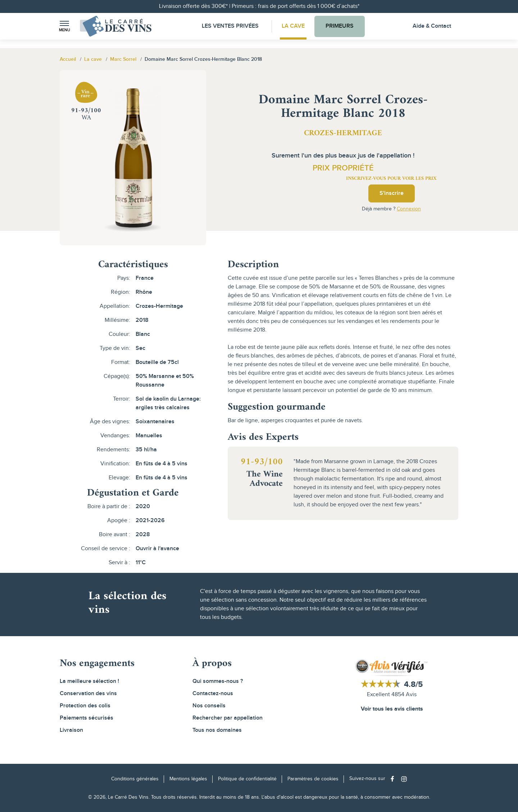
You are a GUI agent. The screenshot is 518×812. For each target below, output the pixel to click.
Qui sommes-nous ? (218, 681)
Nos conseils (209, 706)
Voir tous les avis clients (392, 709)
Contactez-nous (213, 694)
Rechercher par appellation (228, 718)
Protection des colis (85, 706)
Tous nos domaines (217, 730)
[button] (64, 26)
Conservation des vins (88, 694)
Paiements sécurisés (87, 718)
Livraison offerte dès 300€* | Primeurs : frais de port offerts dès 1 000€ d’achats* (259, 6)
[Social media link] (394, 779)
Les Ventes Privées (230, 26)
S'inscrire (392, 193)
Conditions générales (135, 779)
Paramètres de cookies (313, 779)
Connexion (409, 209)
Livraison (71, 730)
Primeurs (340, 26)
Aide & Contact (432, 26)
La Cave (293, 26)
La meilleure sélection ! (89, 681)
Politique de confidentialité (247, 779)
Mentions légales (188, 779)
